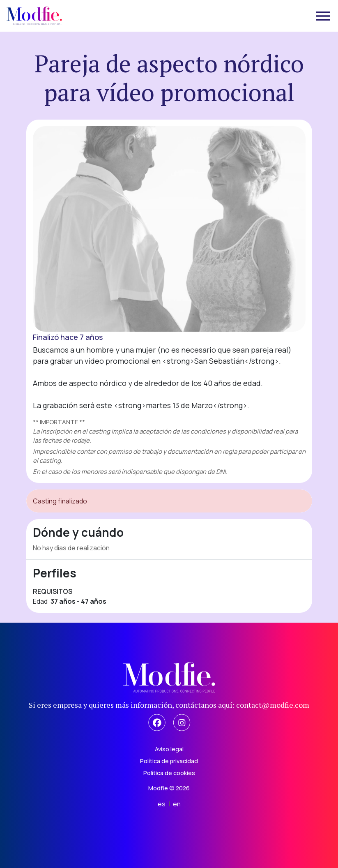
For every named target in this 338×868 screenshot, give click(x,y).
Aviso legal (169, 749)
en (177, 804)
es (162, 804)
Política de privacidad (169, 761)
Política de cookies (169, 773)
